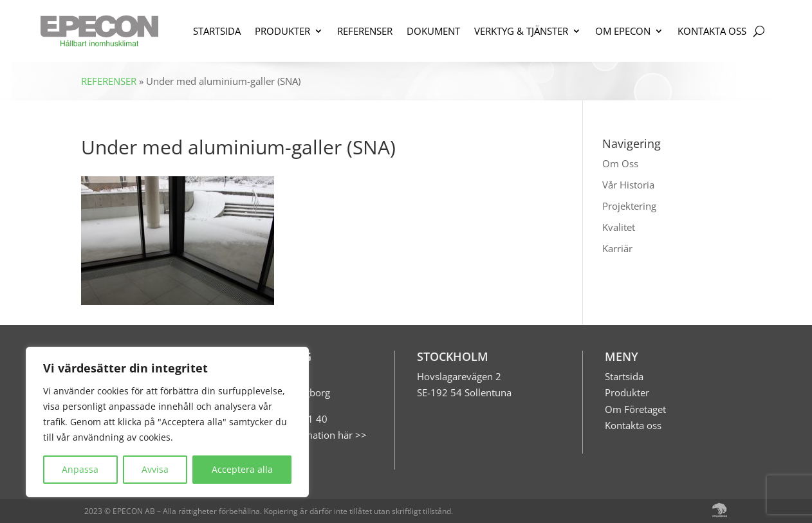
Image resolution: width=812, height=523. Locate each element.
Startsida (624, 376)
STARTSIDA (217, 31)
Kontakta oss (633, 425)
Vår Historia (628, 185)
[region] (167, 422)
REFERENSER (365, 31)
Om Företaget (635, 409)
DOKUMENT (433, 31)
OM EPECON (623, 31)
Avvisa (155, 469)
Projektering (629, 206)
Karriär (617, 248)
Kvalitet (619, 227)
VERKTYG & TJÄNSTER (521, 31)
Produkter (627, 392)
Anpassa (80, 469)
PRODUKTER (282, 31)
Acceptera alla (242, 469)
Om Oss (620, 163)
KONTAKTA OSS (712, 31)
